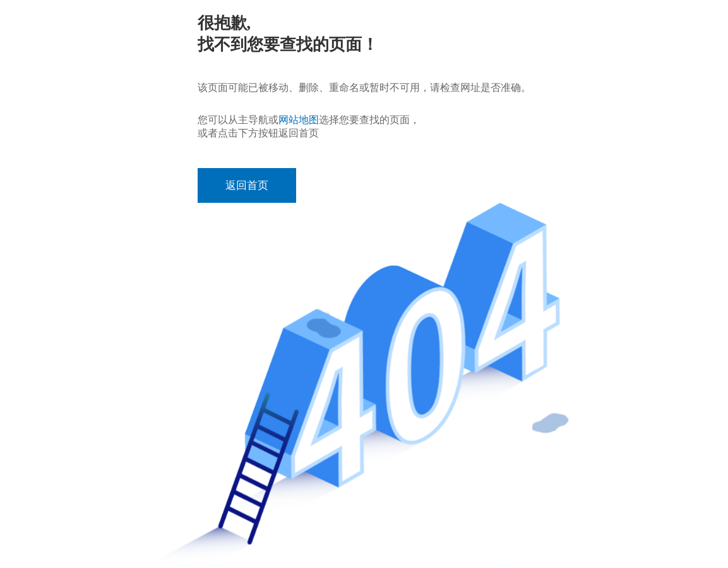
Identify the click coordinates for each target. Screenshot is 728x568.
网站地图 (299, 120)
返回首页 (247, 185)
